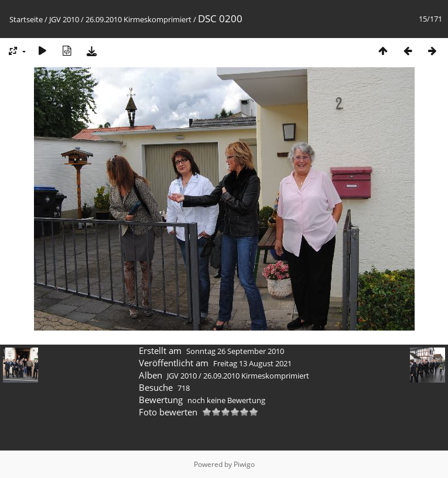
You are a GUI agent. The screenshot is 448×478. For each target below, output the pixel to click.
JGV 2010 (64, 19)
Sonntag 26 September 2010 (235, 351)
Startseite (26, 19)
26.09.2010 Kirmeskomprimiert (138, 19)
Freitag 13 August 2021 (252, 363)
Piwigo (244, 464)
